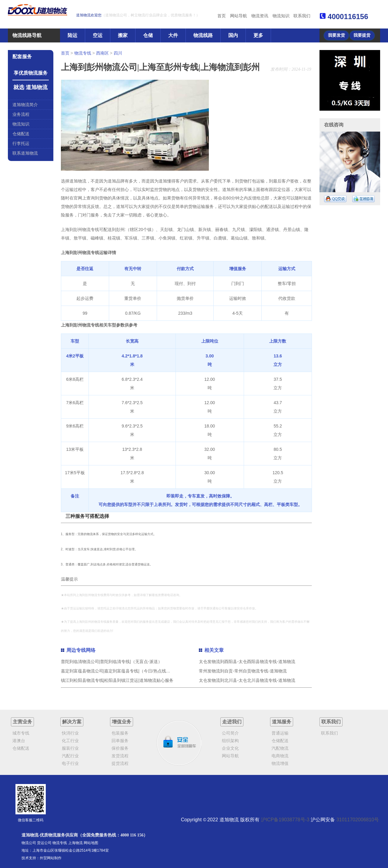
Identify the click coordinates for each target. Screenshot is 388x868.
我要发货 (336, 35)
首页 (222, 16)
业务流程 (21, 114)
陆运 (72, 35)
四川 (118, 53)
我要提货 (362, 35)
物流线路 (203, 35)
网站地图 (91, 843)
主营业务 (22, 722)
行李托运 (21, 143)
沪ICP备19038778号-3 (285, 820)
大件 (173, 35)
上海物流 (75, 843)
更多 (258, 35)
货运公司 (44, 843)
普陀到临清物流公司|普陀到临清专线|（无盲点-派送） (112, 662)
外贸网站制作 (51, 858)
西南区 (102, 53)
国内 (233, 35)
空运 (98, 35)
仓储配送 (21, 134)
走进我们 (232, 722)
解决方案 (72, 722)
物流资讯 (260, 16)
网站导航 (239, 16)
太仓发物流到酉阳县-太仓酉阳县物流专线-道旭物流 (247, 662)
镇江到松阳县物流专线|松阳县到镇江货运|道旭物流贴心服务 (117, 680)
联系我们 (302, 16)
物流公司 (29, 843)
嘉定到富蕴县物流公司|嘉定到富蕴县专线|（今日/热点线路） (118, 671)
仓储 (148, 35)
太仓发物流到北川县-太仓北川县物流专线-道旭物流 (247, 680)
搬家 (123, 35)
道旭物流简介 (25, 105)
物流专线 (83, 53)
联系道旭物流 (25, 153)
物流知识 (281, 16)
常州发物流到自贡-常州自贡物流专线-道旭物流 (243, 671)
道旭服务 (282, 722)
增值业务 (122, 722)
